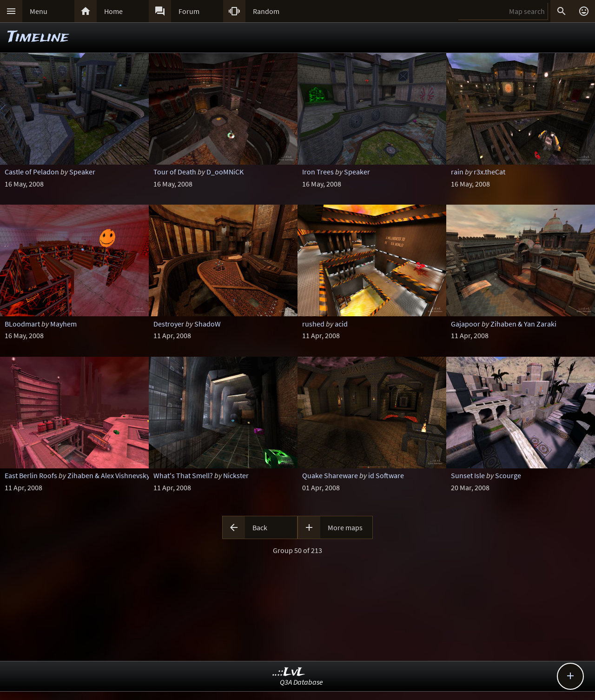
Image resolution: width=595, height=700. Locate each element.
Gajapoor (466, 324)
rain (457, 172)
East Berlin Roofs (31, 475)
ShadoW (208, 324)
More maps (345, 527)
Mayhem (63, 324)
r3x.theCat (489, 172)
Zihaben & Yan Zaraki (523, 324)
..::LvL (289, 672)
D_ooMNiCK (225, 172)
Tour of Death (175, 172)
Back (260, 527)
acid (341, 324)
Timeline (38, 37)
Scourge (508, 475)
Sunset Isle (468, 475)
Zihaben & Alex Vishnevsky (109, 475)
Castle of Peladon (32, 172)
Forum (189, 11)
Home (113, 11)
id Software (386, 475)
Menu (39, 11)
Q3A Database (301, 682)
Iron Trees (318, 172)
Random (266, 11)
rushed (313, 324)
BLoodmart (22, 324)
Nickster (236, 475)
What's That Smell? (183, 475)
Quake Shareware (330, 475)
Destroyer (169, 324)
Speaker (82, 172)
